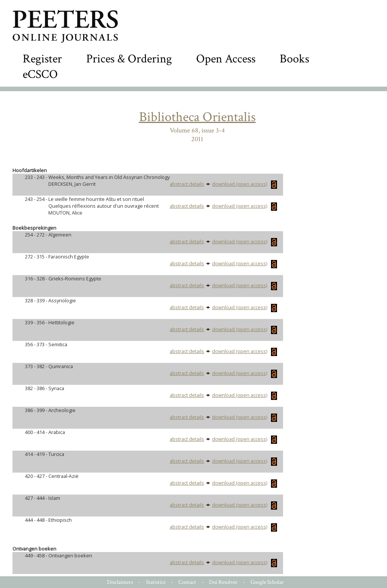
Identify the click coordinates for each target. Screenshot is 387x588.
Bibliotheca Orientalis (197, 117)
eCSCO (40, 74)
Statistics (156, 582)
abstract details (187, 184)
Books (294, 59)
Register (42, 59)
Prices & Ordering (129, 59)
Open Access (226, 59)
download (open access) (245, 184)
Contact (187, 582)
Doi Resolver (223, 582)
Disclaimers (120, 582)
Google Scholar (267, 582)
